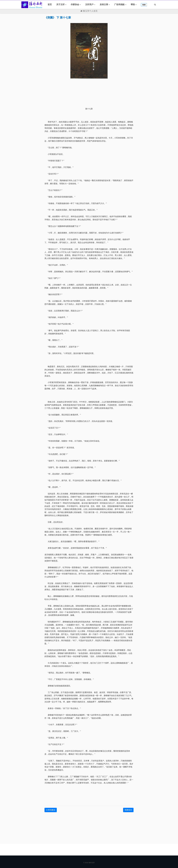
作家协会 (75, 5)
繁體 (144, 5)
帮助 (133, 5)
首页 (50, 5)
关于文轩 (60, 5)
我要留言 (128, 810)
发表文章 (104, 5)
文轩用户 (89, 5)
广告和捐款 (119, 5)
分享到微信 (51, 810)
